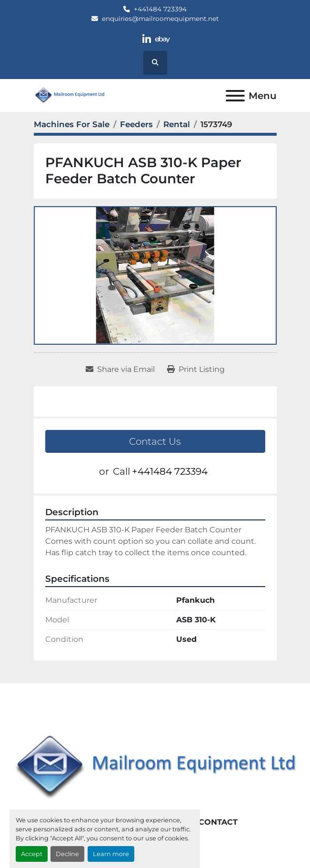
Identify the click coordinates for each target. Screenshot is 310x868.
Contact (218, 822)
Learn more (111, 854)
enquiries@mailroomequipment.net (160, 19)
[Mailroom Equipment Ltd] (155, 768)
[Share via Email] (120, 369)
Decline (67, 854)
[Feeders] (136, 124)
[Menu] (235, 96)
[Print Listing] (196, 369)
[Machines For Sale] (72, 124)
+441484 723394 (160, 9)
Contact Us (155, 441)
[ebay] (163, 39)
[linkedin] (146, 39)
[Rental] (177, 124)
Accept (32, 854)
